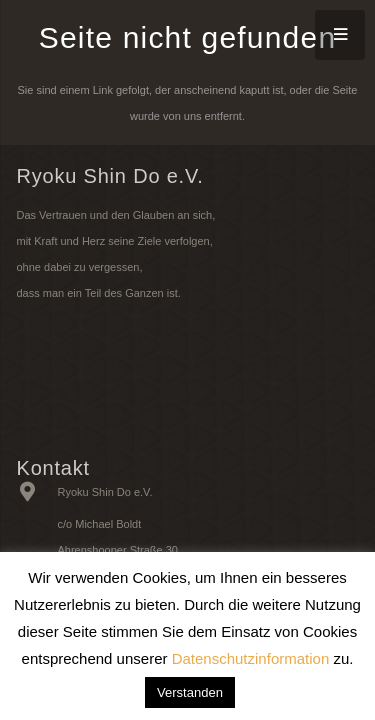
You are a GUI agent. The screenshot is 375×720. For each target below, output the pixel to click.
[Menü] (340, 35)
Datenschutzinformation (251, 658)
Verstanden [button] (190, 692)
